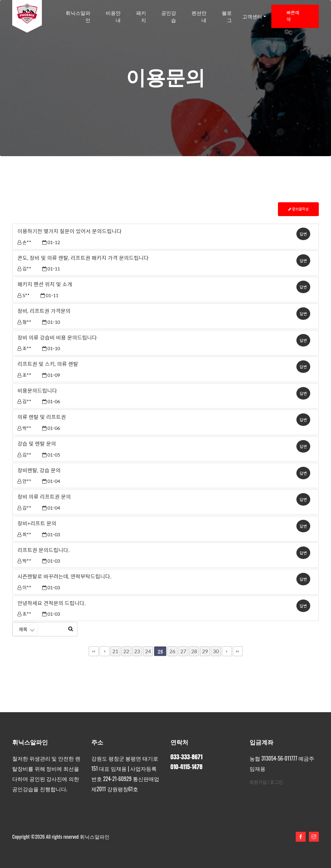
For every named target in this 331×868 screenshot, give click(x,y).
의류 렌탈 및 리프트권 (42, 417)
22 (126, 651)
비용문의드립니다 (37, 391)
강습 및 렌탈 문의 (37, 444)
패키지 (141, 16)
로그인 (276, 782)
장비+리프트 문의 (37, 523)
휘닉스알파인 (78, 16)
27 (183, 651)
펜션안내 (199, 16)
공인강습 (169, 16)
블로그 (227, 16)
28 (194, 651)
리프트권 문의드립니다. (44, 550)
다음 (227, 651)
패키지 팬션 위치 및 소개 (45, 284)
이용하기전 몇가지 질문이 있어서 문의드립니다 (70, 231)
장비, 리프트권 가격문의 (44, 311)
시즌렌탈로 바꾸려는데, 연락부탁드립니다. (64, 576)
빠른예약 (293, 16)
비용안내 (113, 16)
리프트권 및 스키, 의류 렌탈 (48, 364)
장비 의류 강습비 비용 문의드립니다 (57, 338)
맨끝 (238, 651)
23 (137, 651)
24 (148, 651)
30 (216, 651)
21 (115, 651)
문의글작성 (298, 209)
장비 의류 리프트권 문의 (44, 497)
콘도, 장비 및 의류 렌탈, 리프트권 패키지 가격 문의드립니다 (83, 258)
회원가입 (258, 782)
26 (172, 651)
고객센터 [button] (252, 16)
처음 (94, 651)
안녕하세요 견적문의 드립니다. (52, 603)
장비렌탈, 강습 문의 (39, 470)
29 (205, 651)
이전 (105, 651)
